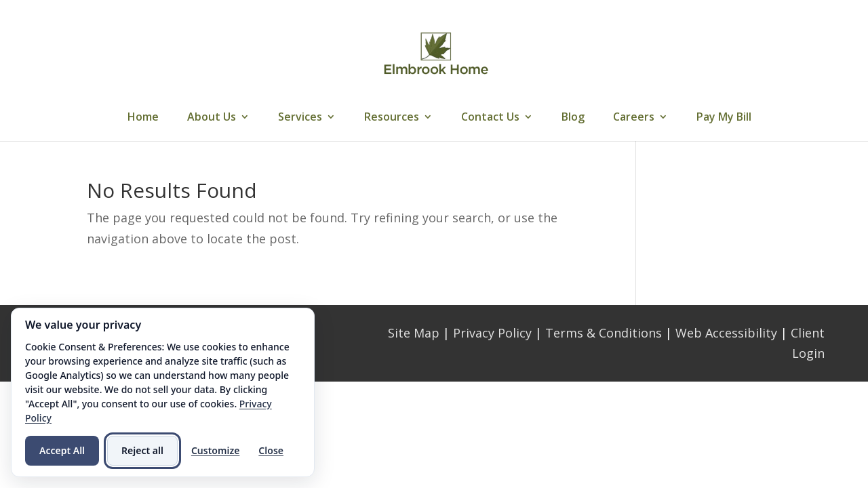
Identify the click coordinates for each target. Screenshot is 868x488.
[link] (436, 53)
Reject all (142, 450)
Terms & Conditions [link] (604, 333)
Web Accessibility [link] (726, 333)
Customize (215, 450)
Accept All (62, 450)
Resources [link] (392, 118)
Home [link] (143, 118)
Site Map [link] (414, 333)
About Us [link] (212, 118)
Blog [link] (573, 118)
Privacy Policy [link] (492, 333)
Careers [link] (634, 118)
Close (271, 450)
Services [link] (300, 118)
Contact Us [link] (490, 118)
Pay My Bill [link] (724, 118)
